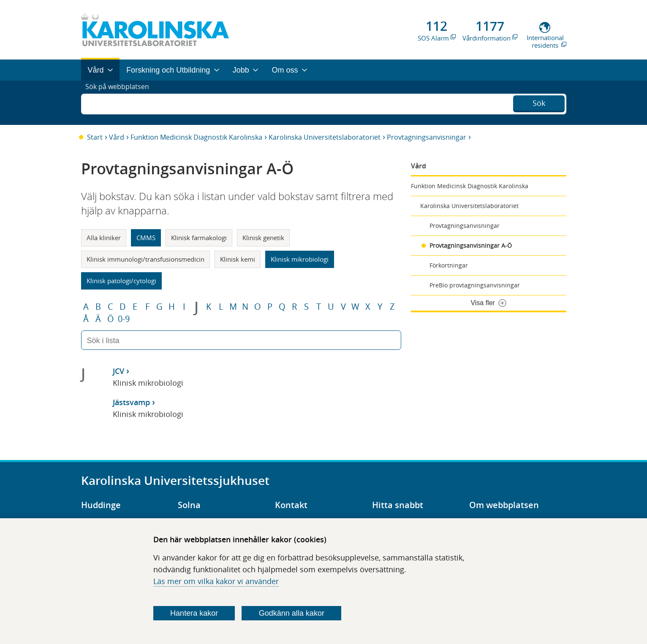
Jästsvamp (131, 402)
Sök (539, 102)
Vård (117, 137)
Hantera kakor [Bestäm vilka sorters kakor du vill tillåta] (194, 613)
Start (95, 137)
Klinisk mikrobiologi (300, 259)
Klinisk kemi (238, 259)
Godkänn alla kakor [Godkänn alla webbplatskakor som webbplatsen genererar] (292, 613)
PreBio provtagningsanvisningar (475, 285)
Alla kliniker (104, 238)
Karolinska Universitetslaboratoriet (325, 137)
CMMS (146, 238)
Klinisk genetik (263, 238)
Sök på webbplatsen (121, 103)
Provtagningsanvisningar (427, 137)
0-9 (124, 319)
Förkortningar (449, 265)
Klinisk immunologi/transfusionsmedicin (145, 259)
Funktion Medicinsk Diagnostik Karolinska (196, 137)
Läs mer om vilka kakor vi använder (216, 581)
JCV (118, 371)
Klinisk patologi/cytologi (121, 281)
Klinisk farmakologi (199, 238)
